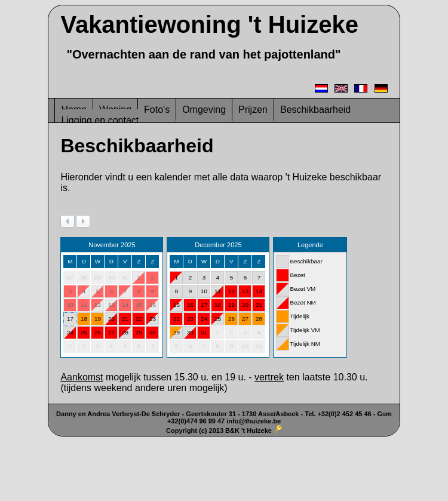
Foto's (157, 110)
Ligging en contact (100, 120)
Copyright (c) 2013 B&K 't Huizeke (219, 431)
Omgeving (204, 110)
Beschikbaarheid (315, 110)
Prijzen (253, 110)
